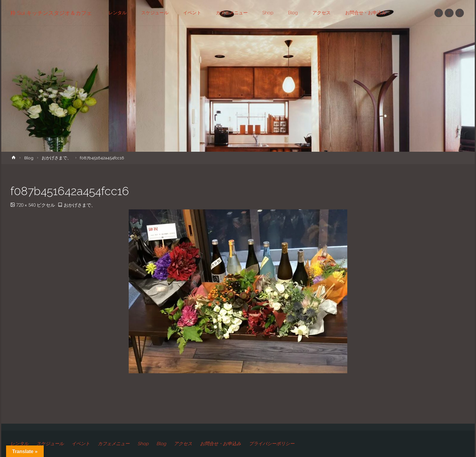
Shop (143, 444)
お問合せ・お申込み (221, 444)
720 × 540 (26, 205)
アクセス (183, 444)
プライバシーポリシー (272, 444)
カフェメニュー (114, 444)
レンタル (19, 444)
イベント (81, 444)
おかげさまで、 (56, 158)
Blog (29, 158)
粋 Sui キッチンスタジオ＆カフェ (51, 13)
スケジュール (50, 444)
